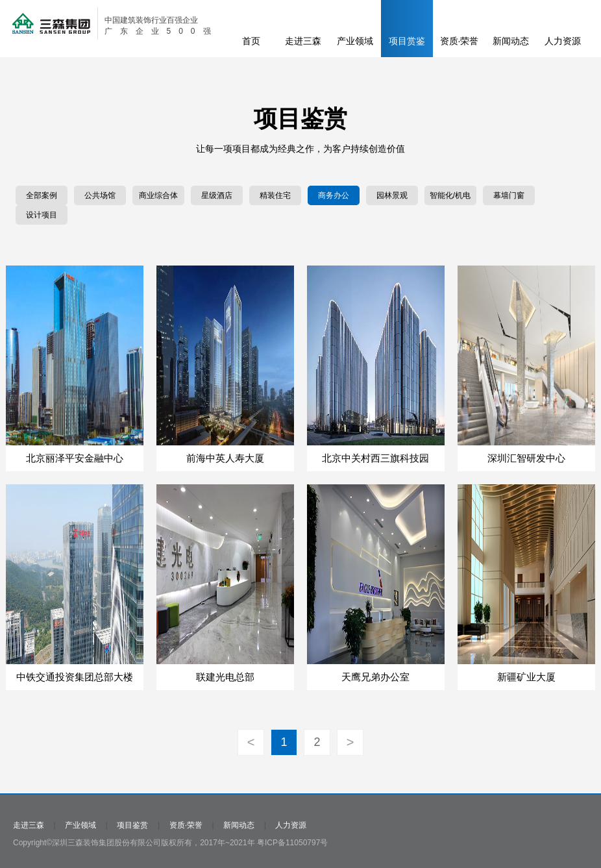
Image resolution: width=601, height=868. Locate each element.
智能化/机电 (450, 195)
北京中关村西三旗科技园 (375, 458)
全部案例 (42, 195)
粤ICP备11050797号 (292, 843)
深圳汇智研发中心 (526, 458)
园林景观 (392, 195)
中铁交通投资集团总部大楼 (75, 677)
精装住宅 (275, 195)
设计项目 (42, 215)
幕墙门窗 (509, 195)
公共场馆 (100, 195)
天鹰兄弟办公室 (375, 677)
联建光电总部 (225, 677)
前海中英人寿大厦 (225, 458)
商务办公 (334, 195)
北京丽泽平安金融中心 (75, 458)
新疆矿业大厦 (526, 677)
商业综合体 (158, 195)
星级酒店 (217, 195)
